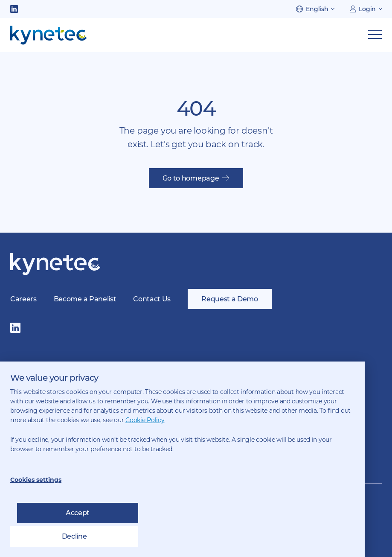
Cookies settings (36, 480)
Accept (78, 513)
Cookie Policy (145, 420)
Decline (74, 536)
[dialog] (182, 459)
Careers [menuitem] (23, 299)
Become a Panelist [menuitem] (85, 299)
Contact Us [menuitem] (152, 299)
